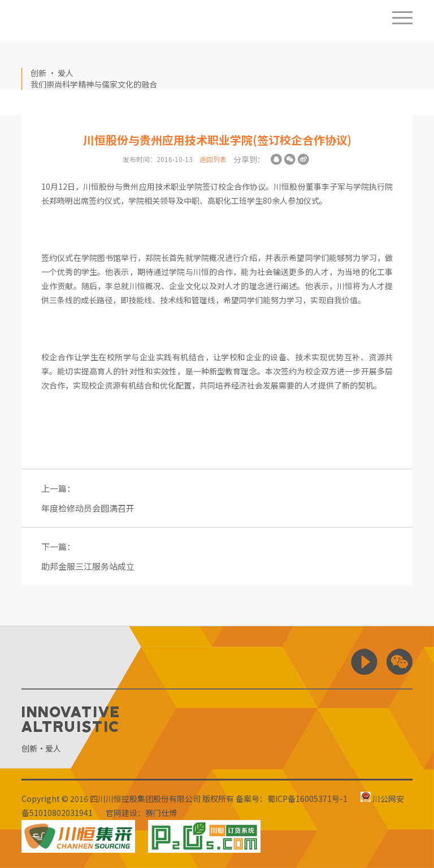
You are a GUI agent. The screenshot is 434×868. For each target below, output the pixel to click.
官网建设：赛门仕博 (141, 813)
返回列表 (213, 159)
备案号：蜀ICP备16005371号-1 (292, 799)
